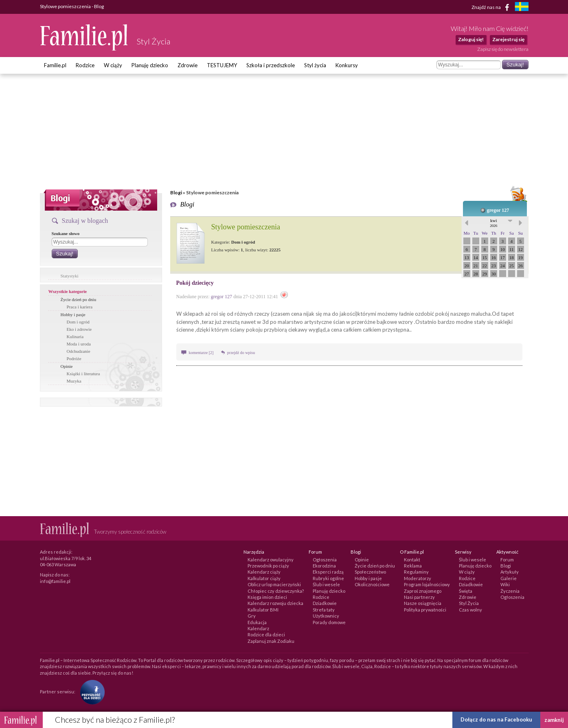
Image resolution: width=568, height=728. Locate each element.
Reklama (413, 566)
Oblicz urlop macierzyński (274, 584)
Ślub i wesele (326, 584)
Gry (252, 616)
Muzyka (74, 381)
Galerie (509, 578)
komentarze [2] (202, 353)
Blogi (176, 192)
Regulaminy (416, 572)
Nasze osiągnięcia (423, 603)
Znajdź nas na (492, 7)
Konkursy (347, 65)
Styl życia (315, 65)
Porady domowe (329, 622)
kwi (493, 223)
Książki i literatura (83, 374)
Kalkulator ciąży (264, 578)
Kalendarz (258, 628)
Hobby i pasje (73, 315)
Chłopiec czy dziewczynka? (276, 591)
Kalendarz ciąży (264, 572)
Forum (507, 560)
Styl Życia (469, 603)
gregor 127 (498, 210)
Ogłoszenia (325, 560)
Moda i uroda (79, 344)
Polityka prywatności (425, 610)
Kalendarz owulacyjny (271, 560)
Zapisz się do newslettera (503, 49)
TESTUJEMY (222, 65)
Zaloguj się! (471, 39)
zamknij (554, 720)
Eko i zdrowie (79, 329)
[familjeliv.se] (522, 8)
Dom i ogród (78, 322)
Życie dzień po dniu (79, 299)
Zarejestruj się (508, 39)
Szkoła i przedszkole (271, 65)
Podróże (74, 359)
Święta (466, 591)
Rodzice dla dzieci (266, 635)
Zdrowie (188, 65)
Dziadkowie (325, 603)
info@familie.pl (55, 581)
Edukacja (257, 622)
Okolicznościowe (372, 584)
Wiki (505, 584)
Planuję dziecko (150, 65)
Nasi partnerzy (419, 597)
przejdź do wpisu (241, 353)
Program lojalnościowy (427, 584)
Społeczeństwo (370, 572)
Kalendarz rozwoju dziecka (275, 603)
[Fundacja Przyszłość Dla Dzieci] (90, 692)
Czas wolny (470, 610)
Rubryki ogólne (328, 578)
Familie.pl (55, 65)
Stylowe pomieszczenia (246, 227)
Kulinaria (75, 337)
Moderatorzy (418, 578)
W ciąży (113, 65)
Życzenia (510, 591)
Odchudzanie (79, 351)
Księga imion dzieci (267, 597)
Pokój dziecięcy (195, 283)
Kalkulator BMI (263, 610)
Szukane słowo (66, 233)
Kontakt (412, 560)
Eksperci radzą (328, 572)
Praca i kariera (80, 307)
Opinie (67, 366)
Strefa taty (324, 610)
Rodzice (85, 65)
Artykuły (510, 572)
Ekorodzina (324, 566)
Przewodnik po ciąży (268, 566)
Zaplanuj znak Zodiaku (271, 641)
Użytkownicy (326, 616)
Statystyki (70, 276)
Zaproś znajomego (423, 591)
